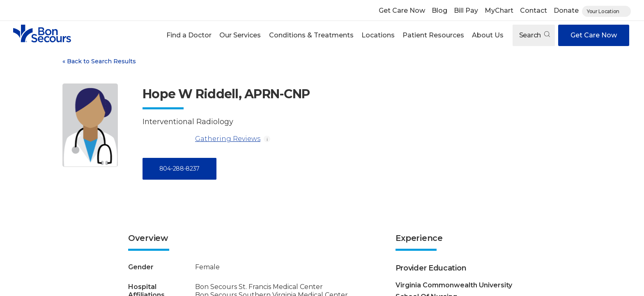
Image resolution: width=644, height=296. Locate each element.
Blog (439, 10)
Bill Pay (466, 10)
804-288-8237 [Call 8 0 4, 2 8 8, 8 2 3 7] (179, 169)
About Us (488, 35)
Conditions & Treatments (311, 35)
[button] (189, 35)
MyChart (499, 10)
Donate (566, 10)
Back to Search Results (99, 61)
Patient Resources (433, 35)
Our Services (240, 35)
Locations (378, 35)
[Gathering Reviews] (167, 139)
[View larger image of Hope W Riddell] (90, 125)
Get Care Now (402, 10)
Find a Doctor (189, 35)
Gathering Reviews (201, 139)
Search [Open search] (535, 35)
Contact (534, 10)
